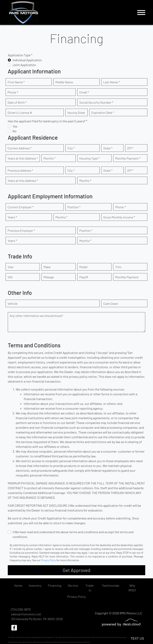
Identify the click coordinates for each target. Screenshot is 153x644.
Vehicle (13, 303)
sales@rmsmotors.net (26, 614)
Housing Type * (89, 158)
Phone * (13, 92)
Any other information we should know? (36, 316)
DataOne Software (69, 637)
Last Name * (112, 82)
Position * (74, 207)
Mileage (49, 277)
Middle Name (64, 82)
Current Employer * (21, 207)
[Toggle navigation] (141, 12)
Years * (12, 217)
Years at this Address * (23, 158)
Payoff (84, 277)
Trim (118, 267)
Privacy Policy (49, 560)
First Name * (16, 82)
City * (71, 148)
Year (11, 267)
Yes (15, 126)
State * (108, 148)
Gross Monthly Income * (119, 217)
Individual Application (27, 60)
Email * (84, 92)
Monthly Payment (127, 277)
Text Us (137, 639)
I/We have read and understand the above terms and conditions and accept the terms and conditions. (73, 534)
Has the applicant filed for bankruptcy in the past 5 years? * (48, 121)
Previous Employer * (21, 230)
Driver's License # (20, 113)
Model (83, 267)
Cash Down (111, 303)
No (15, 131)
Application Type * (20, 55)
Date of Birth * (17, 102)
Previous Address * (20, 170)
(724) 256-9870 (21, 609)
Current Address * (20, 148)
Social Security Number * (96, 102)
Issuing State (76, 113)
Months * (49, 158)
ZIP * (130, 148)
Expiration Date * (103, 113)
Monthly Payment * (128, 158)
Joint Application (24, 65)
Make (47, 267)
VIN (10, 277)
